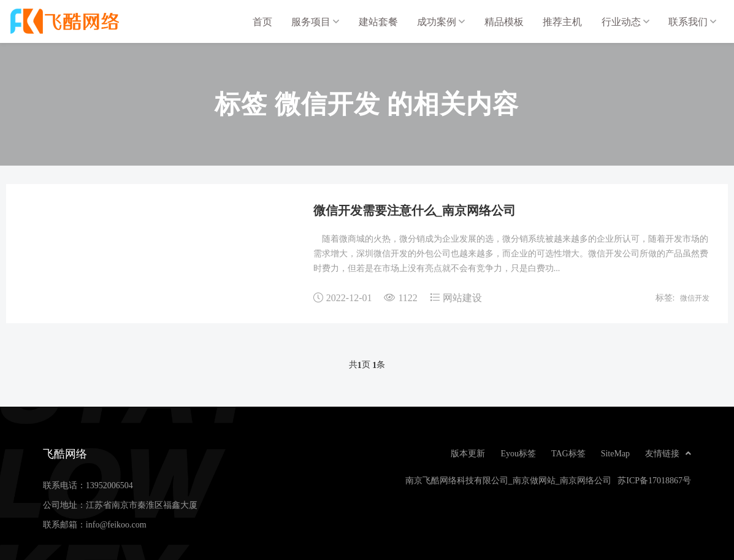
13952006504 (109, 485)
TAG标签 (568, 453)
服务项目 (315, 21)
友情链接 (668, 453)
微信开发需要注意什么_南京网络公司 (415, 210)
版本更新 (468, 453)
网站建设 (462, 297)
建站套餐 (378, 21)
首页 (262, 21)
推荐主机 (562, 21)
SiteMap (615, 453)
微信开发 (695, 297)
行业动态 (625, 21)
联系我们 (692, 21)
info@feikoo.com (116, 524)
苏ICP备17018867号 (654, 480)
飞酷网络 (74, 21)
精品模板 (504, 21)
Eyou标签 (518, 453)
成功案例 (441, 21)
